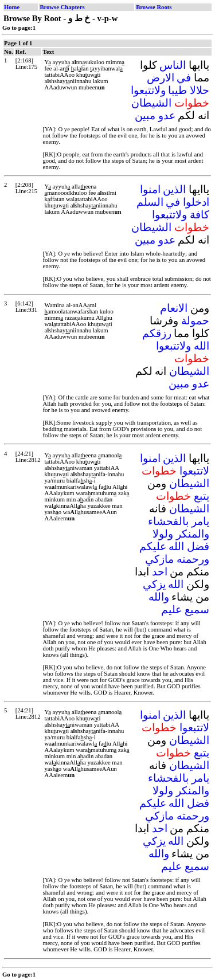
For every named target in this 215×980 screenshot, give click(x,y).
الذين (174, 189)
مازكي (159, 559)
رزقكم (157, 333)
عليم (171, 609)
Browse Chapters (62, 7)
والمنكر (193, 534)
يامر (200, 521)
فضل (198, 546)
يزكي (154, 584)
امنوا (150, 189)
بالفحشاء (168, 521)
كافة (200, 215)
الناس (173, 65)
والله (159, 597)
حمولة (195, 321)
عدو (167, 115)
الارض (161, 78)
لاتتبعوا (194, 471)
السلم (150, 202)
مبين (145, 115)
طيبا (177, 90)
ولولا (163, 534)
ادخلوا (196, 202)
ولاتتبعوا (148, 90)
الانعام (174, 308)
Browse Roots (154, 7)
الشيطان (151, 103)
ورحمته (193, 559)
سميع (197, 609)
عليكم (153, 546)
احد (160, 572)
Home (12, 7)
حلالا (200, 90)
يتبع (202, 496)
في (184, 78)
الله (202, 346)
